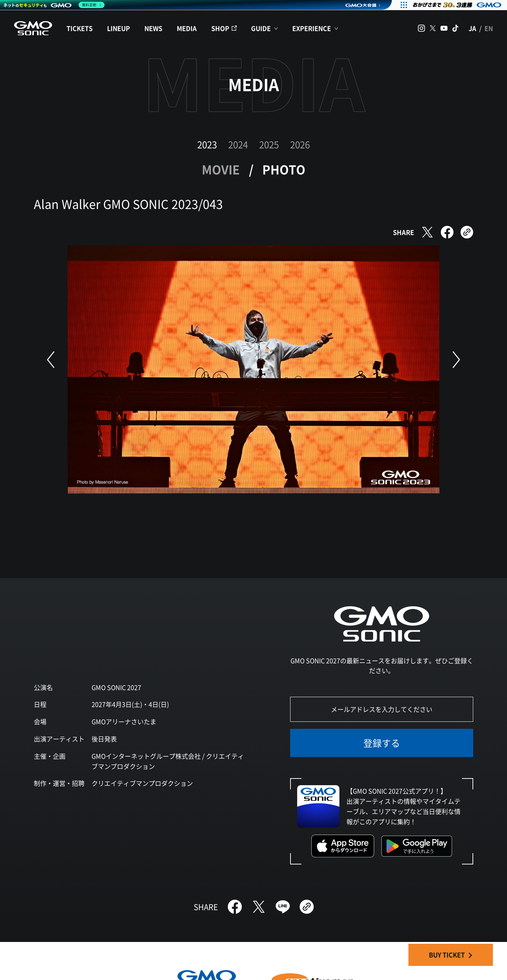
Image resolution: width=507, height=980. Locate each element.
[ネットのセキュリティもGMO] (54, 5)
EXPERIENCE (312, 28)
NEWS (153, 28)
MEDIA (187, 28)
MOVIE (221, 169)
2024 (238, 144)
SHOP (220, 28)
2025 (269, 144)
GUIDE (261, 28)
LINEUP (118, 28)
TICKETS (80, 28)
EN (489, 28)
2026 (300, 144)
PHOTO (284, 169)
